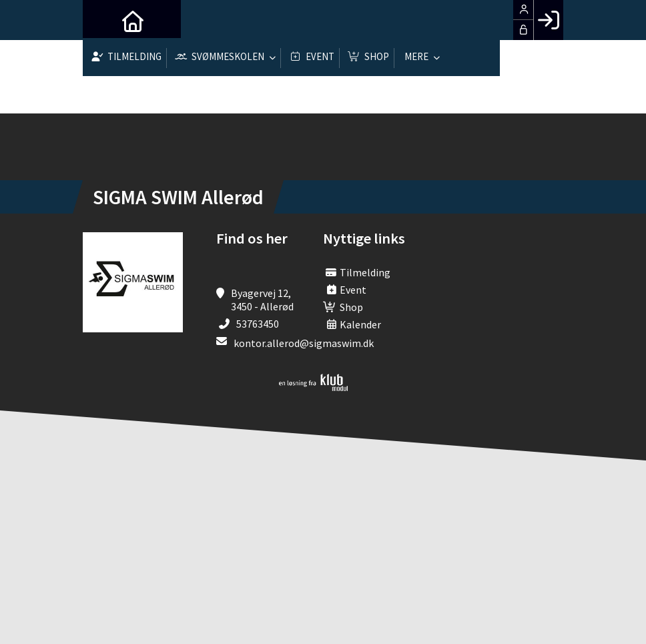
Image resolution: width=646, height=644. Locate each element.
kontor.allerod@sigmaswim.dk (304, 343)
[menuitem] (103, 20)
